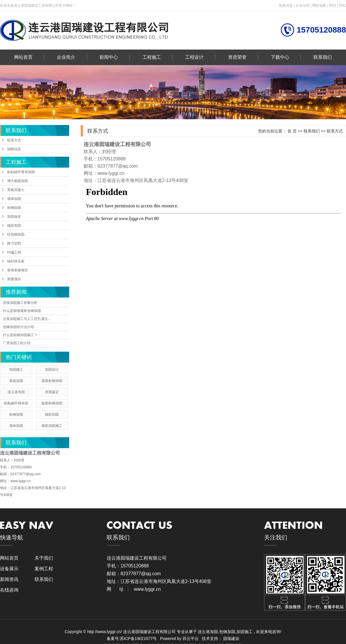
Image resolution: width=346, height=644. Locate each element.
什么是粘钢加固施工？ (20, 335)
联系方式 (14, 140)
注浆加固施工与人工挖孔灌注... (27, 319)
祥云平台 (191, 639)
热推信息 (286, 5)
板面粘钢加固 (52, 403)
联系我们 (323, 57)
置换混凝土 (16, 190)
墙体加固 (14, 199)
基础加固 (16, 381)
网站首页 (23, 57)
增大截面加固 (18, 181)
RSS (333, 5)
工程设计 (194, 57)
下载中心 (280, 57)
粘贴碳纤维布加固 (21, 172)
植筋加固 (14, 226)
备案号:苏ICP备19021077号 (132, 639)
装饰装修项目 (18, 270)
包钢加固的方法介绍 (18, 327)
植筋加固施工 (52, 426)
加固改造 (14, 217)
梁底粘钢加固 (52, 381)
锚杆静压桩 (16, 261)
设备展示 (9, 569)
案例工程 (44, 569)
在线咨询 (9, 590)
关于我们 (44, 558)
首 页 (292, 131)
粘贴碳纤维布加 (16, 403)
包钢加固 (227, 632)
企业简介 (66, 57)
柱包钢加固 (16, 234)
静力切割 (14, 243)
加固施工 (16, 370)
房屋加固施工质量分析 (20, 303)
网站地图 (320, 5)
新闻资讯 (9, 579)
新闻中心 (109, 57)
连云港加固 (16, 392)
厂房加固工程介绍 (17, 343)
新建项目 (14, 279)
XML (342, 5)
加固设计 (52, 370)
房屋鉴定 (52, 392)
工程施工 (152, 57)
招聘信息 (14, 149)
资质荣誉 (237, 57)
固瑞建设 (231, 639)
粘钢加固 (14, 208)
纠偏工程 (14, 252)
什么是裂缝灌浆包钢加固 (22, 311)
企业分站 (302, 5)
